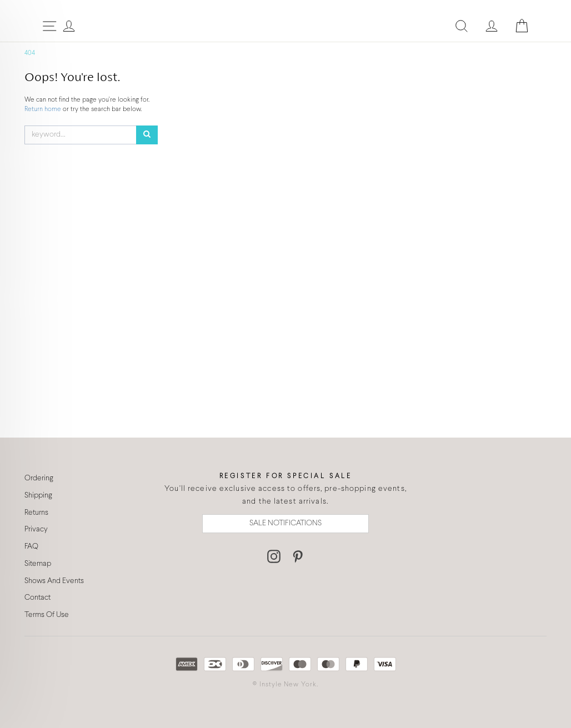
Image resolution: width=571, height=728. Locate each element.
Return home (44, 109)
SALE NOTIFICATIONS (285, 523)
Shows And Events (54, 581)
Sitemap (38, 564)
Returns (36, 513)
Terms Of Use (47, 615)
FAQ (31, 547)
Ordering (39, 478)
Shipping (38, 496)
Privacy (36, 529)
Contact (37, 598)
